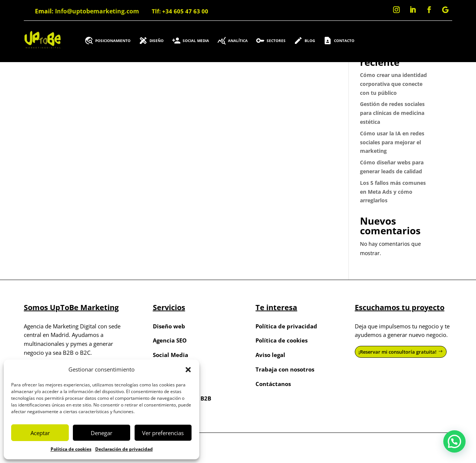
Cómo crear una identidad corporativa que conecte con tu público (393, 84)
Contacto (339, 41)
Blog (304, 41)
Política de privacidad (286, 326)
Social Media (190, 41)
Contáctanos (273, 384)
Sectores (271, 41)
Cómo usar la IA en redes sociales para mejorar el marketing (392, 142)
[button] (188, 370)
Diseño (151, 41)
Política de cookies (71, 449)
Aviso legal (270, 355)
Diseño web (169, 326)
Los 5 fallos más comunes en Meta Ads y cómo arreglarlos (393, 192)
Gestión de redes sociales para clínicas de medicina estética (392, 113)
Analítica (232, 41)
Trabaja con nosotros (285, 369)
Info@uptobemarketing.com (97, 11)
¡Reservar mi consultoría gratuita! (398, 352)
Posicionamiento (107, 41)
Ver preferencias (163, 433)
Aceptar (40, 433)
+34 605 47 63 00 (185, 11)
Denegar (102, 433)
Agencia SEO (170, 340)
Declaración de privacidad (124, 449)
